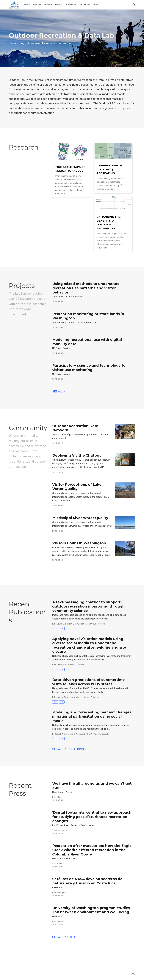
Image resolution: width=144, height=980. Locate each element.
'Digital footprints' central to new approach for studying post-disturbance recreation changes (92, 817)
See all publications (69, 749)
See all (59, 392)
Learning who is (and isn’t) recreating (110, 169)
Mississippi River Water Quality (80, 518)
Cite (55, 629)
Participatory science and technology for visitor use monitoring (90, 368)
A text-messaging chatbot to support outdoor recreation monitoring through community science (89, 606)
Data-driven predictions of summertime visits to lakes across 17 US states (89, 682)
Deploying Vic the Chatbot (77, 455)
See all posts (64, 937)
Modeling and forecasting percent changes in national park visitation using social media (92, 716)
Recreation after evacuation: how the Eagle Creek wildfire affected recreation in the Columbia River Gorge (92, 850)
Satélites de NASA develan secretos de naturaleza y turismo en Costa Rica (87, 881)
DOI (62, 629)
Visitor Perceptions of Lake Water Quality (77, 487)
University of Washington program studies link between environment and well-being (91, 910)
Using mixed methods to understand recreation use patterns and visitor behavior (86, 288)
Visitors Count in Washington (79, 543)
